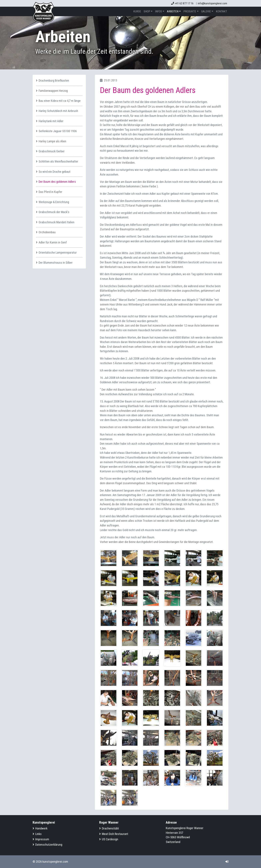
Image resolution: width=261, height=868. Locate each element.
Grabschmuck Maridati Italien (57, 222)
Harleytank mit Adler (51, 121)
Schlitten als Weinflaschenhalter (58, 161)
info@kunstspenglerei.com (212, 3)
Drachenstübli (110, 828)
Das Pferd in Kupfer (50, 192)
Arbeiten (173, 11)
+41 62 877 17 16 (182, 3)
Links (38, 834)
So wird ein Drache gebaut (55, 172)
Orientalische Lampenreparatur (58, 253)
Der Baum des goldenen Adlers (57, 182)
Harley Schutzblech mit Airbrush (58, 111)
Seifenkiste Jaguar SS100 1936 (58, 131)
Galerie (206, 11)
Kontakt (221, 11)
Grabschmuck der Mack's (54, 212)
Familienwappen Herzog (53, 91)
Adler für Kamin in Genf (53, 242)
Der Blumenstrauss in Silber (56, 263)
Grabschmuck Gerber (52, 151)
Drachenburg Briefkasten (54, 81)
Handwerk (41, 828)
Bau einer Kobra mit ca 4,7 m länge (60, 101)
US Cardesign (110, 839)
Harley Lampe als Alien (52, 141)
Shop (147, 11)
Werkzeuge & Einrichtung (54, 202)
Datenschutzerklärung (49, 845)
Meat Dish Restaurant (115, 834)
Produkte (190, 11)
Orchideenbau (47, 232)
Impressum (42, 839)
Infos (159, 11)
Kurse (137, 11)
